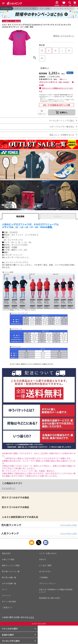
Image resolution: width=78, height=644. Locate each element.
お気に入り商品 (8, 559)
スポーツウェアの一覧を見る (62, 127)
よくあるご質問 (45, 565)
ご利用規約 (43, 577)
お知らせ (43, 559)
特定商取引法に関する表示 (50, 598)
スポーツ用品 (45, 8)
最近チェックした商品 (11, 565)
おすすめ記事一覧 (9, 583)
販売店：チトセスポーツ (64, 36)
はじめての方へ (45, 571)
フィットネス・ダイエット (63, 8)
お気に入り (42, 114)
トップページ (6, 8)
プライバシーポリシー (48, 583)
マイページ (6, 595)
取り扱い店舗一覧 (9, 577)
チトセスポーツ (9, 488)
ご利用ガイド (7, 608)
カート (5, 589)
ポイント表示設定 (9, 601)
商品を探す (6, 553)
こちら (31, 617)
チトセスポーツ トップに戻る (62, 121)
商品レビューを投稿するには (62, 135)
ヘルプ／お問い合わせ (48, 553)
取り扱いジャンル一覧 (11, 571)
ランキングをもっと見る (68, 525)
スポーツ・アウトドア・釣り (25, 8)
